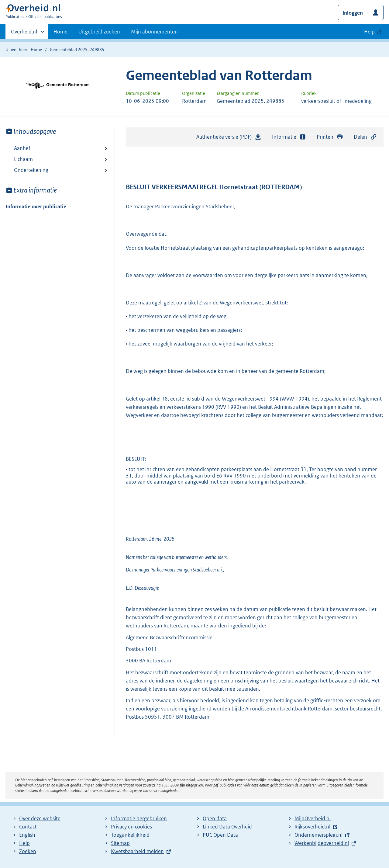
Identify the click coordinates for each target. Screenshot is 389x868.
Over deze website (40, 818)
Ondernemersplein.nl (318, 835)
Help (24, 843)
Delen (365, 137)
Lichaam (23, 159)
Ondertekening (31, 170)
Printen (330, 137)
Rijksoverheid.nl (312, 827)
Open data (215, 818)
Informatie (289, 137)
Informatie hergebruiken (139, 818)
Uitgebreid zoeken (99, 32)
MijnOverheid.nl (313, 818)
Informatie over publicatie (36, 207)
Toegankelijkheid (130, 835)
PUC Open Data (220, 835)
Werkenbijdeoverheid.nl (322, 843)
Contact (28, 827)
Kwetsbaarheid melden (137, 851)
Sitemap (120, 843)
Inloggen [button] (353, 13)
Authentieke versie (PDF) (229, 138)
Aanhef (22, 148)
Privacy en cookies (131, 827)
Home (60, 32)
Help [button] (369, 32)
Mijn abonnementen (154, 32)
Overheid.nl (24, 33)
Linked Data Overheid (227, 827)
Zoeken (28, 851)
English (27, 835)
